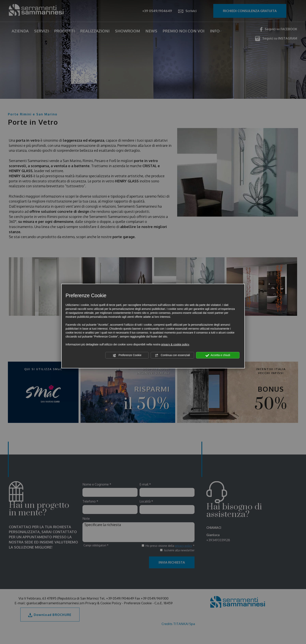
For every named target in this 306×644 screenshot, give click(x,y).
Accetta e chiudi (218, 355)
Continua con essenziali (172, 355)
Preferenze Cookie (127, 355)
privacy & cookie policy (175, 344)
